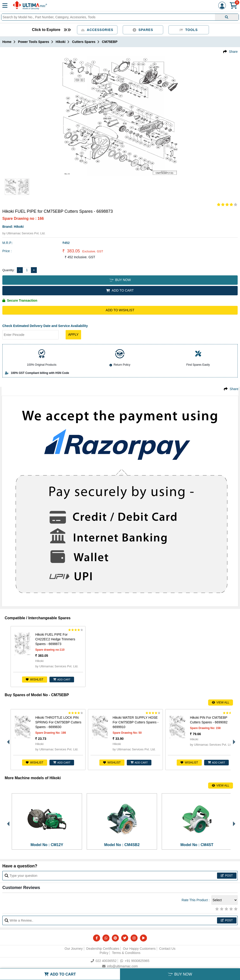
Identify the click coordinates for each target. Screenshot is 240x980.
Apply (73, 334)
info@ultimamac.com (120, 966)
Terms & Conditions (126, 953)
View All (221, 703)
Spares (143, 30)
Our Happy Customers (139, 949)
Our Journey (74, 949)
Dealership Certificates (103, 949)
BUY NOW (120, 280)
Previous (7, 740)
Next (233, 740)
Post (227, 876)
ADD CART (62, 680)
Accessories (97, 30)
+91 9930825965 (135, 961)
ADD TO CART (120, 290)
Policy (104, 953)
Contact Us (167, 949)
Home (7, 42)
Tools (189, 30)
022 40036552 (104, 961)
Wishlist (35, 680)
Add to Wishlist (120, 310)
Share (233, 52)
